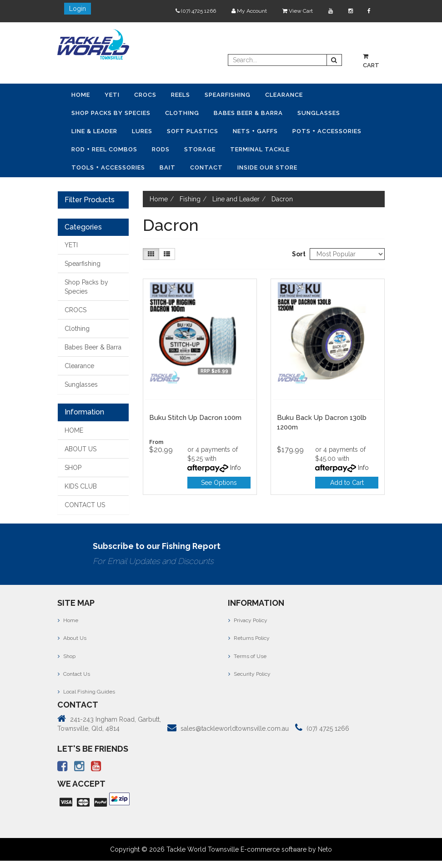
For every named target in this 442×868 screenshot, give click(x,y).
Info (236, 468)
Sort (297, 254)
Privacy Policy (248, 620)
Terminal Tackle (260, 149)
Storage (200, 149)
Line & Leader (94, 131)
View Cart (298, 11)
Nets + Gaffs (255, 131)
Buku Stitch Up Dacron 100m (195, 418)
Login (78, 9)
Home (81, 95)
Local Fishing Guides (86, 692)
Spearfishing (228, 95)
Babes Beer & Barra (248, 113)
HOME (74, 430)
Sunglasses (319, 113)
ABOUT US (80, 449)
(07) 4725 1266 (196, 11)
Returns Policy (249, 638)
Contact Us (74, 674)
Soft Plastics (193, 131)
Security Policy (249, 674)
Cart (371, 61)
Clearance (284, 95)
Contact (206, 167)
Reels (181, 95)
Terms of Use (247, 656)
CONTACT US (85, 505)
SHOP (73, 468)
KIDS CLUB (81, 486)
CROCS (145, 95)
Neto (325, 849)
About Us (72, 638)
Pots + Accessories (327, 131)
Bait (168, 167)
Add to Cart (347, 483)
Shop (67, 656)
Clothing (182, 113)
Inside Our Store (267, 167)
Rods (161, 149)
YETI (112, 95)
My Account (249, 11)
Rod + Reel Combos (104, 149)
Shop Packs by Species (111, 113)
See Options (219, 483)
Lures (142, 131)
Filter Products (90, 200)
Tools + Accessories (108, 167)
